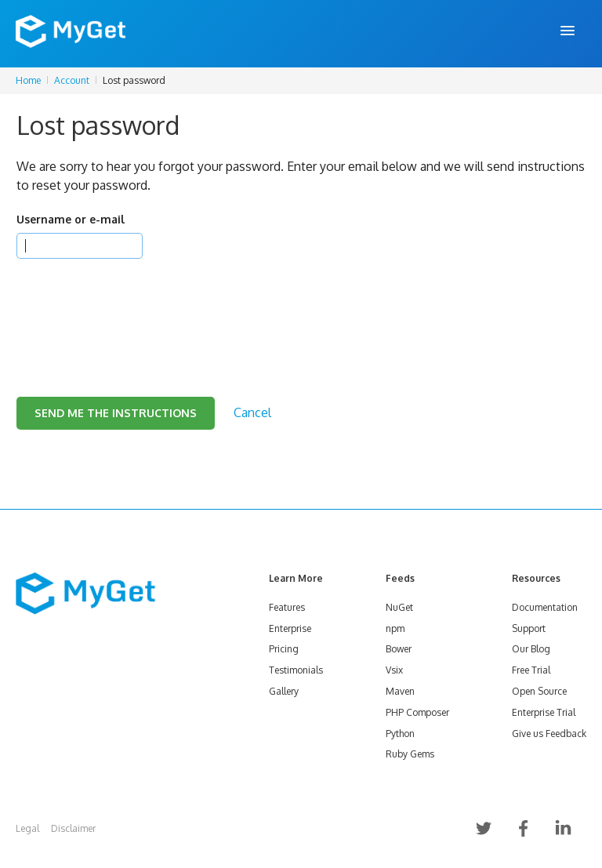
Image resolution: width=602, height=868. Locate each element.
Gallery (284, 691)
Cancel (252, 412)
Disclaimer (73, 828)
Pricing (284, 649)
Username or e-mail (71, 219)
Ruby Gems (410, 754)
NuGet (399, 607)
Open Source (539, 691)
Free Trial (531, 670)
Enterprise (290, 628)
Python (400, 734)
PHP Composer (417, 712)
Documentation (545, 607)
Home (28, 80)
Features (287, 607)
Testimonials (296, 670)
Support (529, 628)
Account (72, 80)
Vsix (394, 670)
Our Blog (531, 649)
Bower (399, 649)
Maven (400, 691)
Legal (27, 828)
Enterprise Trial (544, 712)
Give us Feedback (549, 734)
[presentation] (136, 308)
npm (395, 628)
